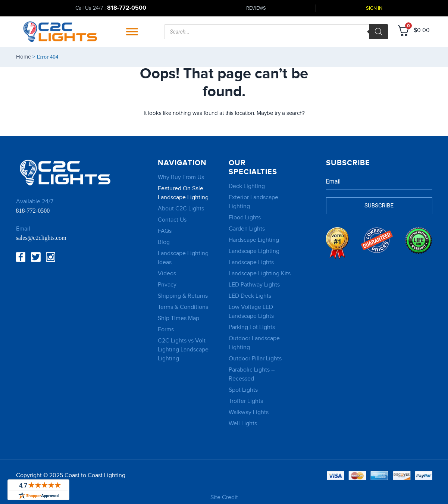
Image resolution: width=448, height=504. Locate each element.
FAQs (165, 231)
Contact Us (172, 220)
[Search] (379, 32)
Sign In (374, 8)
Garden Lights (247, 229)
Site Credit (224, 497)
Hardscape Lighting (254, 240)
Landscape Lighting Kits (260, 274)
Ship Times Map (178, 318)
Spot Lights (243, 390)
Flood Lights (245, 218)
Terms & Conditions (183, 307)
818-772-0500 (127, 8)
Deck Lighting (247, 186)
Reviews (256, 8)
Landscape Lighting (254, 251)
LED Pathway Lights (254, 285)
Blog (164, 242)
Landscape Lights (251, 262)
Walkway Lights (249, 412)
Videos (167, 274)
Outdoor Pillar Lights (255, 359)
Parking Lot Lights (252, 327)
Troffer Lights (246, 401)
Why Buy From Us (181, 177)
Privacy (167, 285)
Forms (166, 330)
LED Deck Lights (250, 296)
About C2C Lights (181, 209)
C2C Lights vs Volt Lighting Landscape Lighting (183, 350)
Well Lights (243, 424)
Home (24, 57)
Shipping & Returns (183, 296)
